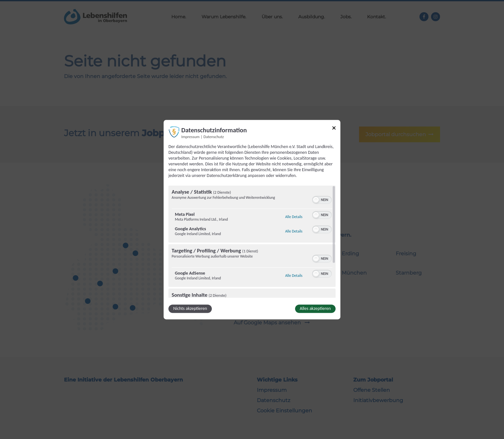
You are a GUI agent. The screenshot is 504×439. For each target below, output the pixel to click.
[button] (316, 200)
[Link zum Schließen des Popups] (334, 129)
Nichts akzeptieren (190, 308)
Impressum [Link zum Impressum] (190, 137)
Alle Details (294, 217)
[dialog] (252, 219)
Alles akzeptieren (315, 308)
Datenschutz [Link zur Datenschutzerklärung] (214, 137)
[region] (252, 241)
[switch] (322, 199)
